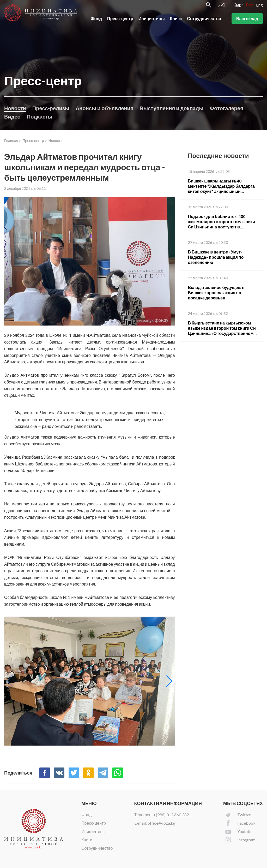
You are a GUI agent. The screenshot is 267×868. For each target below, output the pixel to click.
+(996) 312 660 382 (171, 815)
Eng (259, 7)
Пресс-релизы (51, 108)
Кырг (238, 7)
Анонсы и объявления (105, 108)
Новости (15, 108)
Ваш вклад (247, 20)
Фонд (96, 20)
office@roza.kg (162, 823)
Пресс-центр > (35, 141)
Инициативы (152, 20)
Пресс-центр (120, 20)
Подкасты (40, 116)
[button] (169, 681)
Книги (176, 20)
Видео (12, 116)
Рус (250, 7)
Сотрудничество (204, 20)
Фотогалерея (226, 108)
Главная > (13, 141)
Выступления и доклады (171, 108)
